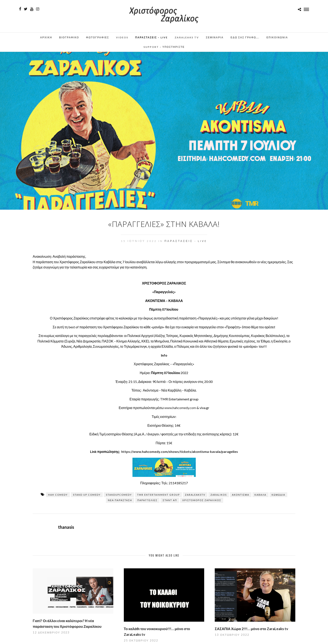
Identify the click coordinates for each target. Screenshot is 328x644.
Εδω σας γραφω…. (245, 37)
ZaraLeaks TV (187, 37)
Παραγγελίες (147, 500)
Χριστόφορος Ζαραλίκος (202, 500)
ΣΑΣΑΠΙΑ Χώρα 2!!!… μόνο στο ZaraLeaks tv (251, 629)
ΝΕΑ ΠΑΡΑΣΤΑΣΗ (120, 500)
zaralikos (219, 495)
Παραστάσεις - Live (186, 241)
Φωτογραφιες (98, 37)
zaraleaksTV (195, 495)
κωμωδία (279, 495)
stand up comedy (87, 495)
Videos (122, 37)
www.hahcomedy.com (180, 408)
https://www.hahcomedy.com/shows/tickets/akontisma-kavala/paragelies (180, 451)
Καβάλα (261, 495)
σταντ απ (170, 500)
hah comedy (58, 495)
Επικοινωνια (277, 37)
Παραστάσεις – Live (151, 37)
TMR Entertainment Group (158, 495)
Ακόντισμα (241, 495)
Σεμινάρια (215, 37)
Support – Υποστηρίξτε (164, 47)
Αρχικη (46, 37)
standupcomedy (119, 495)
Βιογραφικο (69, 37)
